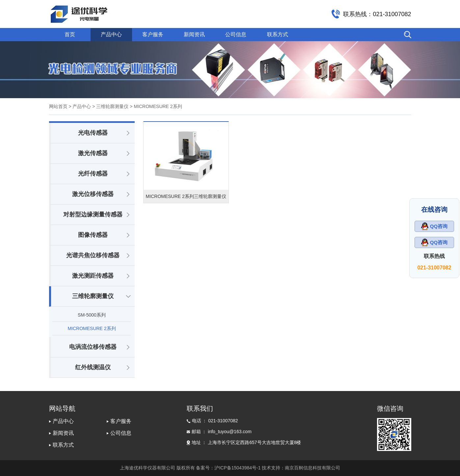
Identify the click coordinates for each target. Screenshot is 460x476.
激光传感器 (93, 153)
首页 (70, 34)
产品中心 (111, 34)
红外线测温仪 (93, 367)
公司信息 (236, 34)
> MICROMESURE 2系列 (155, 106)
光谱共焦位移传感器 (93, 255)
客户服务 (153, 34)
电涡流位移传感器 (93, 347)
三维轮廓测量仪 (93, 296)
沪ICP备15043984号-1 (237, 468)
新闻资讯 (194, 34)
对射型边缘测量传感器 (93, 214)
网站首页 (58, 106)
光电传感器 (93, 133)
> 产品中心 (80, 106)
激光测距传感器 (93, 276)
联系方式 (278, 34)
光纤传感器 (93, 174)
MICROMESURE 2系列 (92, 328)
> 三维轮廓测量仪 (110, 106)
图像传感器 (93, 235)
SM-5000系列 (92, 315)
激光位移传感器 (93, 194)
